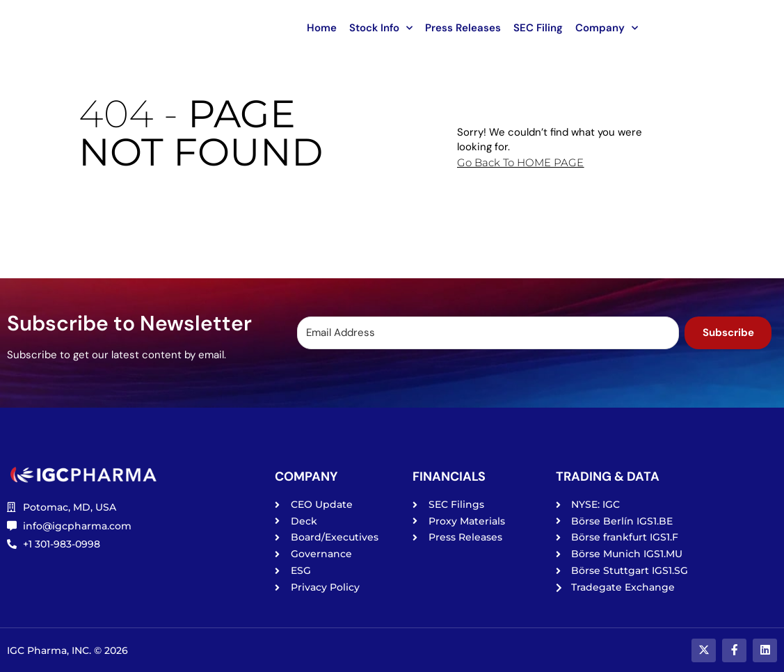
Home (322, 28)
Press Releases (463, 28)
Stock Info (381, 28)
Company (607, 28)
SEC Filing (538, 28)
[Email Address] (486, 333)
